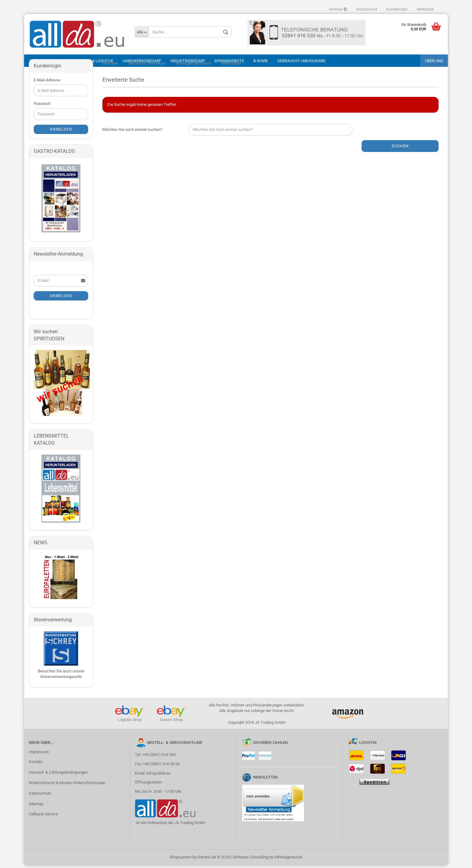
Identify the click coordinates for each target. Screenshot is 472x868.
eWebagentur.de (288, 860)
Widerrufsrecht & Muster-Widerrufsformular (67, 786)
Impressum (39, 755)
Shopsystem (180, 860)
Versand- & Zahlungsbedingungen (58, 775)
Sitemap (338, 9)
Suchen (400, 149)
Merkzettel (425, 9)
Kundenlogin (397, 9)
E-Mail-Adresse (47, 83)
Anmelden (61, 132)
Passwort (42, 106)
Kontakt (36, 764)
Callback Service (43, 817)
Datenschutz (40, 796)
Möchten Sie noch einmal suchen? (132, 132)
